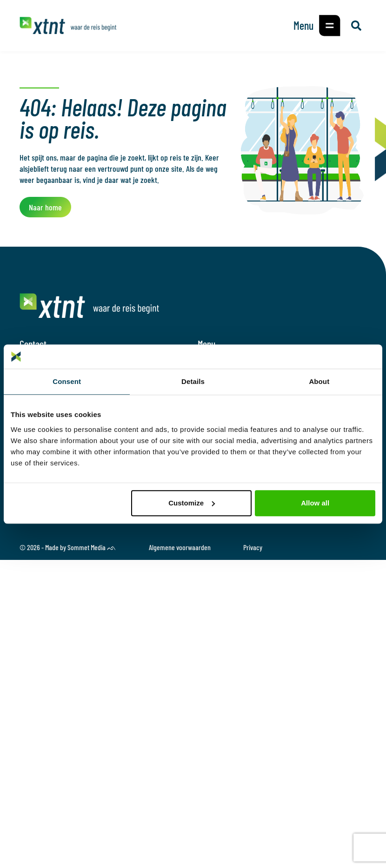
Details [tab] (193, 381)
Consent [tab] (67, 381)
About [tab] (319, 381)
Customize (192, 503)
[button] (330, 26)
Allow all (315, 503)
